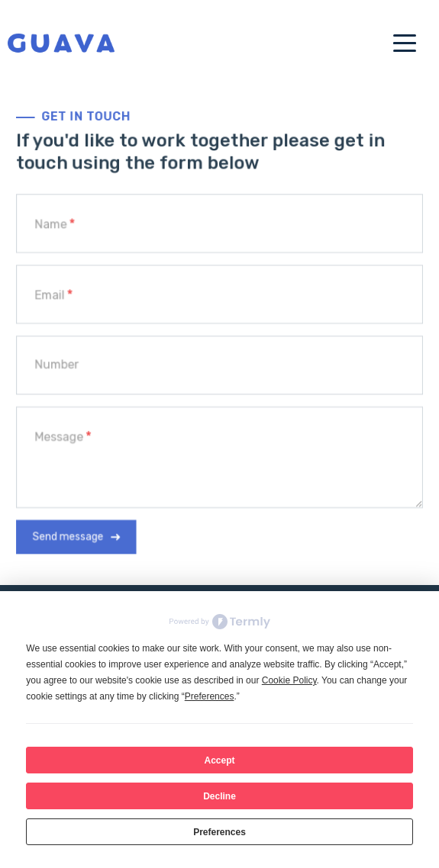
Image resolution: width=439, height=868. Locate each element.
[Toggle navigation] (397, 42)
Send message (70, 534)
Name (53, 227)
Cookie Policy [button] (289, 680)
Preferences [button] (210, 696)
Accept (219, 760)
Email (52, 296)
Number (59, 365)
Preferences (220, 832)
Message (61, 436)
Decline (220, 796)
